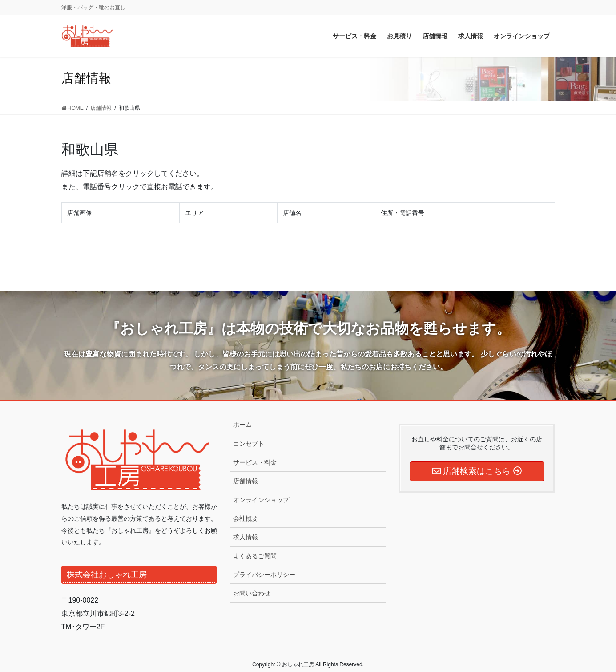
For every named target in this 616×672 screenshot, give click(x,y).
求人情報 (246, 537)
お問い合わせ (252, 593)
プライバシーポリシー (264, 575)
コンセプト (249, 444)
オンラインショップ (261, 500)
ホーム (242, 425)
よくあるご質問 (255, 556)
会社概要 (246, 518)
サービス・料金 (255, 462)
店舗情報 (246, 481)
